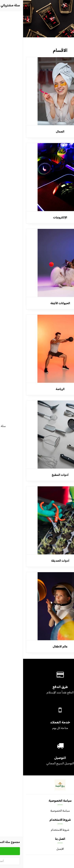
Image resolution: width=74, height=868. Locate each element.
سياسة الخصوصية (37, 811)
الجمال (37, 132)
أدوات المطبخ (37, 475)
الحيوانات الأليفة (37, 303)
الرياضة (37, 389)
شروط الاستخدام (37, 830)
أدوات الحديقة (37, 561)
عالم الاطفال (37, 647)
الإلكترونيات (37, 217)
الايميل (37, 849)
